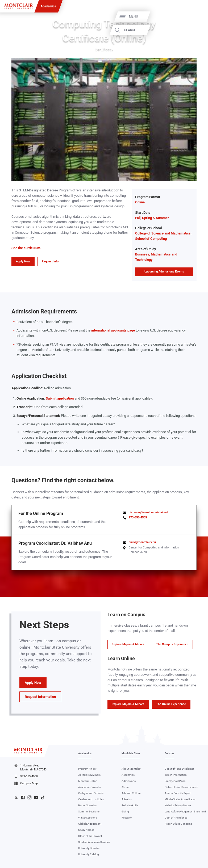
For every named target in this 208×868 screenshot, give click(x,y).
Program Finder (87, 769)
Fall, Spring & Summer (152, 218)
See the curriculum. (26, 248)
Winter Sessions (88, 818)
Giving (125, 812)
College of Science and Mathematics (163, 233)
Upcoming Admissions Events (164, 272)
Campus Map (26, 783)
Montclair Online (88, 781)
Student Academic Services (94, 842)
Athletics (127, 799)
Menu (195, 16)
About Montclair (131, 769)
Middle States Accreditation (180, 799)
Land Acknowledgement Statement (185, 812)
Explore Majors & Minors (128, 644)
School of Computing (151, 239)
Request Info (50, 261)
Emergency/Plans (175, 781)
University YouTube (36, 798)
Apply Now (23, 261)
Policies (169, 753)
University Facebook (23, 798)
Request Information (40, 697)
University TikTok (43, 798)
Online (140, 202)
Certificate (104, 50)
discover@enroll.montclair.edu (149, 512)
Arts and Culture (131, 793)
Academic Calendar (90, 787)
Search (192, 30)
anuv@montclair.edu (142, 542)
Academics (48, 6)
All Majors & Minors (89, 775)
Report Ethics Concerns (178, 824)
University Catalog (89, 854)
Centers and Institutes (91, 799)
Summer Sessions (89, 812)
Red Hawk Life (130, 805)
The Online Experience (171, 704)
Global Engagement (90, 824)
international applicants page (113, 330)
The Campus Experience (172, 644)
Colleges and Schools (91, 793)
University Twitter (16, 798)
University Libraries (89, 848)
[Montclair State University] (19, 6)
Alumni (126, 787)
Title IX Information (176, 775)
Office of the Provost (90, 836)
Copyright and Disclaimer (179, 769)
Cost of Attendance (176, 818)
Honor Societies (87, 805)
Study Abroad (86, 830)
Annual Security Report (178, 793)
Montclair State (131, 753)
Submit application (60, 398)
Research (127, 818)
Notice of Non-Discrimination (181, 787)
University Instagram (30, 798)
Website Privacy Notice (178, 805)
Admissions (129, 781)
